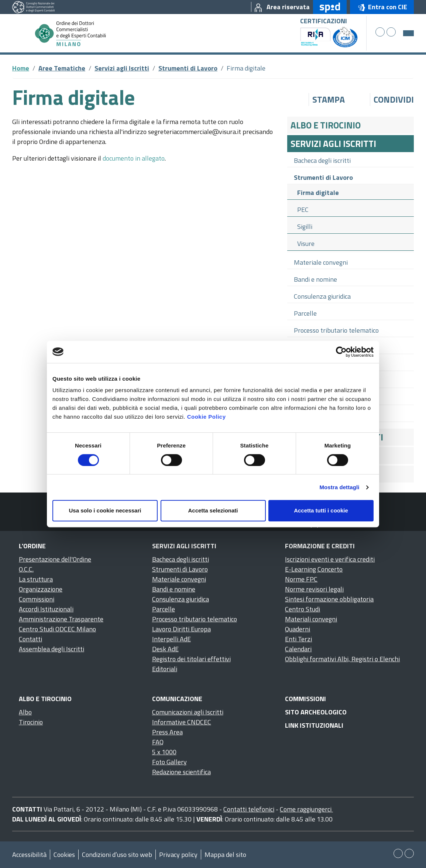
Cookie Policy (207, 417)
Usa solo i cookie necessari (105, 510)
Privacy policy (178, 855)
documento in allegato (134, 158)
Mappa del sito (225, 855)
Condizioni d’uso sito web (117, 855)
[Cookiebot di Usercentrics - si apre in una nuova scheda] (341, 352)
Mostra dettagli (339, 487)
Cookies (64, 855)
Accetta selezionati (213, 510)
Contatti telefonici (249, 809)
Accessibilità (29, 855)
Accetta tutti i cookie (321, 510)
